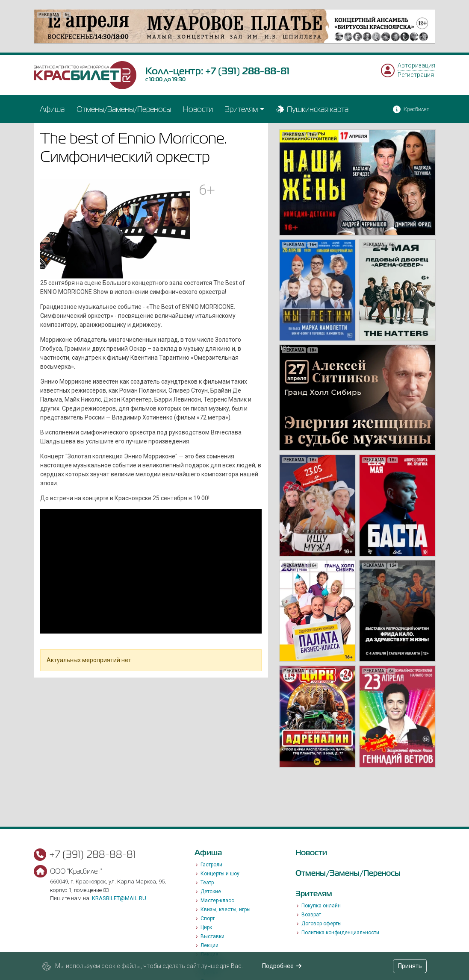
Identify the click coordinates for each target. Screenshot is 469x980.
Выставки (212, 936)
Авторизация (416, 65)
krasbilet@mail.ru (119, 898)
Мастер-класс (217, 901)
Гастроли (211, 865)
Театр (207, 883)
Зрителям (241, 109)
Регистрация (416, 75)
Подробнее (282, 966)
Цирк (206, 927)
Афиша (52, 109)
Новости (198, 109)
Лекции (209, 945)
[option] (234, 26)
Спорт (208, 918)
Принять (410, 966)
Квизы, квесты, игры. (226, 910)
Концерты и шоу (220, 874)
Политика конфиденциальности (340, 933)
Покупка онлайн (321, 906)
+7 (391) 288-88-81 (247, 71)
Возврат (311, 915)
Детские (211, 892)
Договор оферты (322, 924)
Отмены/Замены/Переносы (124, 109)
